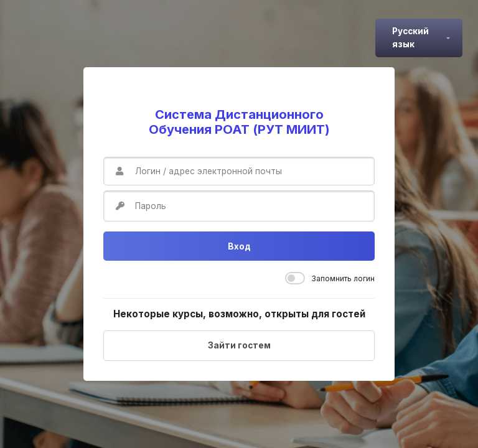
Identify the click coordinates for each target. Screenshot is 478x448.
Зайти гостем (239, 345)
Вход (239, 246)
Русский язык (410, 37)
